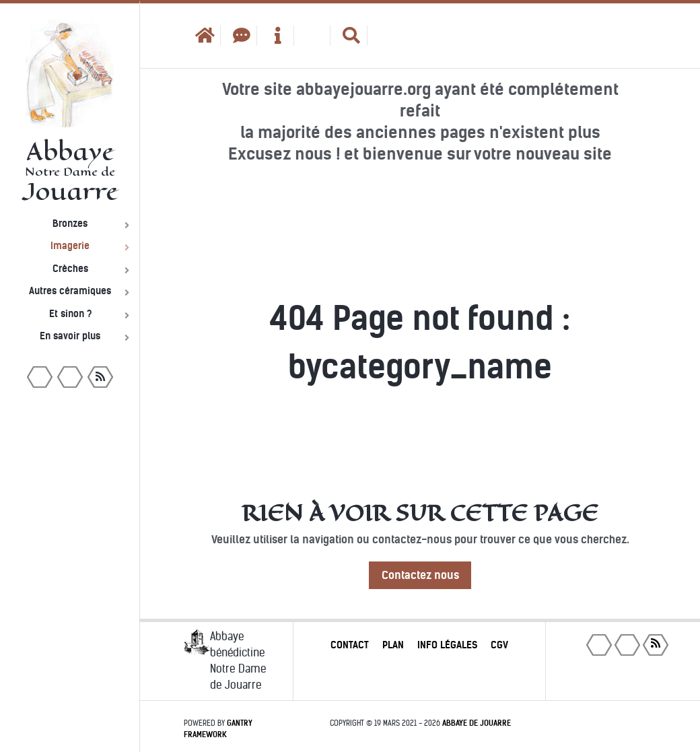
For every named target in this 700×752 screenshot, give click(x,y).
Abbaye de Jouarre (477, 723)
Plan (393, 645)
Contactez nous (420, 575)
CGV (499, 645)
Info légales (447, 645)
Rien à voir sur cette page (420, 513)
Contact (350, 645)
